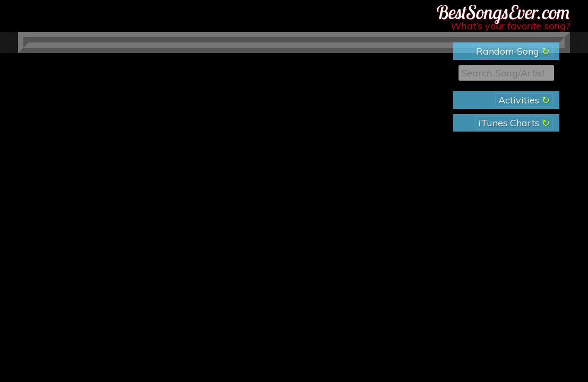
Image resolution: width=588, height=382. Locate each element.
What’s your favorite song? (510, 26)
